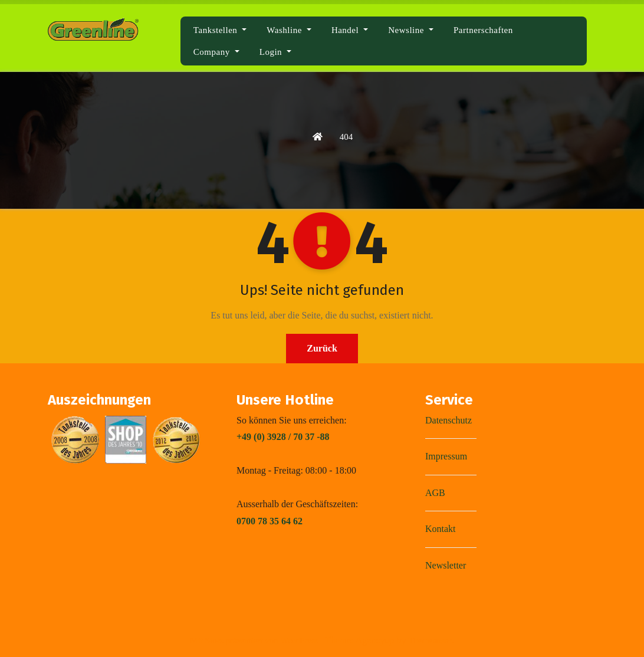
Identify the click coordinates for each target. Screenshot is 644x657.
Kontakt (441, 529)
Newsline (411, 30)
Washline (289, 30)
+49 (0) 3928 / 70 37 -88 (283, 437)
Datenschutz (448, 420)
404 (346, 137)
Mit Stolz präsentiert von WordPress (255, 640)
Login (275, 52)
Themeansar (430, 640)
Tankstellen (220, 30)
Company (216, 52)
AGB (435, 493)
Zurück (322, 348)
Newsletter (446, 565)
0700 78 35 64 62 (270, 521)
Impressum (446, 456)
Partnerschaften (483, 30)
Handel (350, 30)
